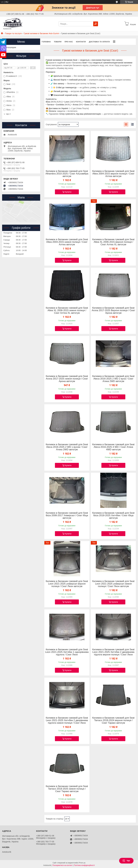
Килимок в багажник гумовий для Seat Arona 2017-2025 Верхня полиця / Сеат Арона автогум (113, 310)
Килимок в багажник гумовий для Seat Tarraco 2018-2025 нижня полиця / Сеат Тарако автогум (67, 789)
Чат (126, 861)
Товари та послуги (13, 33)
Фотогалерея (10, 47)
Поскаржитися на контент (63, 865)
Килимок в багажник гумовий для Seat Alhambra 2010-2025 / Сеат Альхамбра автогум (67, 174)
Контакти (81, 42)
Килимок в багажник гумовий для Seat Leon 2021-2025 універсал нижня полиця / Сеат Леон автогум (113, 584)
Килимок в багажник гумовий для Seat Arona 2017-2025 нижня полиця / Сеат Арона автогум (67, 379)
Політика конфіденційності (84, 865)
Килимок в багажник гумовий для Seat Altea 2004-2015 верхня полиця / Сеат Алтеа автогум (113, 174)
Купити (68, 192)
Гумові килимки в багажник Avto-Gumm (41, 33)
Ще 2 (8, 114)
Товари (58, 42)
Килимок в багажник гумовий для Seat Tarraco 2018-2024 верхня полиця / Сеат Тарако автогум (113, 720)
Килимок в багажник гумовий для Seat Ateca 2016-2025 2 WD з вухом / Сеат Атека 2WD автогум (67, 447)
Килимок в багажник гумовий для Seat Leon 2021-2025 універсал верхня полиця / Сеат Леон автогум (67, 584)
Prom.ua (82, 863)
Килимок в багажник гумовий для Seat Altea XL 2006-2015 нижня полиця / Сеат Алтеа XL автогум (67, 310)
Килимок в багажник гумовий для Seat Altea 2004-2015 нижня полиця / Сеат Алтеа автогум (67, 242)
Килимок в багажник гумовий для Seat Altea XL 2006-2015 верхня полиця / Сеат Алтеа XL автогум (113, 242)
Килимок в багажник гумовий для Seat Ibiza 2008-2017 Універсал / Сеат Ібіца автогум (67, 515)
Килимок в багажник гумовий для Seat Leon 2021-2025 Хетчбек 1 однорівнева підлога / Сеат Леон (67, 652)
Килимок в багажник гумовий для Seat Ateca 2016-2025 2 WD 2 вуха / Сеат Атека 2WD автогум (113, 379)
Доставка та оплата (99, 42)
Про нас (69, 42)
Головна (46, 42)
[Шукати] (96, 24)
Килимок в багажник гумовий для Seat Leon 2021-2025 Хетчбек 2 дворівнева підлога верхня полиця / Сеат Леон (113, 652)
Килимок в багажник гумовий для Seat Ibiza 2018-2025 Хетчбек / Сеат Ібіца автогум (113, 515)
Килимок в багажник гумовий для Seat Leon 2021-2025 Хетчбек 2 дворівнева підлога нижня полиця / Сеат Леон (67, 720)
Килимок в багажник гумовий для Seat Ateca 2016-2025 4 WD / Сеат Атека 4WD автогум (113, 447)
